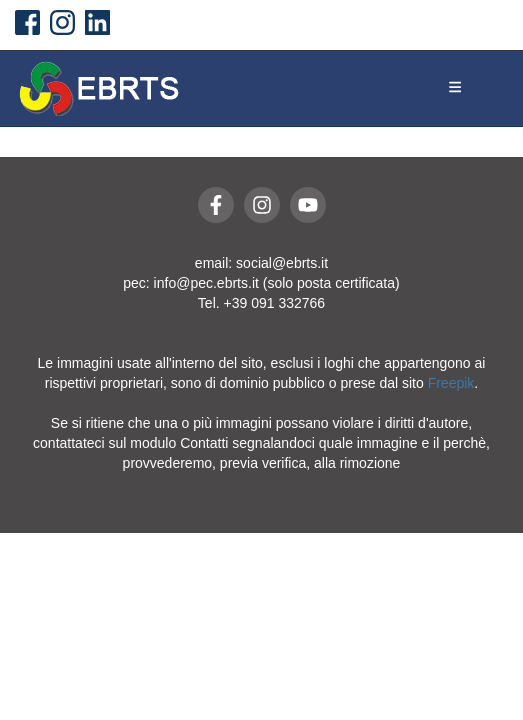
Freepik (451, 383)
